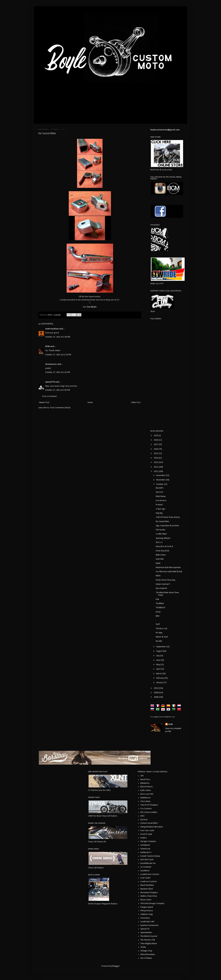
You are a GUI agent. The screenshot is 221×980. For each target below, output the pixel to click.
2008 (156, 697)
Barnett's (160, 488)
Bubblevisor (146, 798)
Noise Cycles (146, 900)
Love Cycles (145, 878)
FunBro (144, 838)
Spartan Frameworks (149, 925)
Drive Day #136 (162, 551)
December (161, 475)
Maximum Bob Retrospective (168, 568)
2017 (156, 445)
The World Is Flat (148, 940)
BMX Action (161, 555)
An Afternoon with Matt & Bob (169, 572)
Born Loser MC (147, 794)
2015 (156, 454)
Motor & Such (162, 637)
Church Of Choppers (149, 805)
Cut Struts (92, 307)
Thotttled (160, 604)
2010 (156, 688)
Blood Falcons (147, 787)
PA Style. (159, 633)
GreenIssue (145, 849)
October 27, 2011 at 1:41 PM (58, 372)
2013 (156, 462)
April (158, 669)
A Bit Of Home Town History (168, 517)
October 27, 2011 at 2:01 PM (58, 390)
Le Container (146, 867)
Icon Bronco (161, 501)
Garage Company (148, 841)
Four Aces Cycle (147, 831)
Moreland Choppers (149, 893)
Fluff (158, 624)
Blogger (116, 966)
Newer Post (44, 403)
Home (90, 403)
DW (157, 599)
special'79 (50, 382)
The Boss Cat (161, 629)
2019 (156, 436)
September (161, 647)
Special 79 (145, 929)
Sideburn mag (147, 914)
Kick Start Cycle (147, 860)
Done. (158, 612)
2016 (156, 449)
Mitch (158, 576)
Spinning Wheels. (163, 538)
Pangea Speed (147, 907)
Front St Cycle (146, 834)
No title (159, 641)
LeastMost (145, 871)
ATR (142, 776)
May (158, 665)
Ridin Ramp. (161, 496)
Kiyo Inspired (161, 588)
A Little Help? (161, 534)
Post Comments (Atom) (60, 408)
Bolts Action (146, 790)
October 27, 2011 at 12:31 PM (58, 355)
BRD (158, 616)
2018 (156, 440)
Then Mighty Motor (149, 944)
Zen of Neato (146, 958)
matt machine (52, 329)
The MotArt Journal (149, 936)
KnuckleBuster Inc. (148, 863)
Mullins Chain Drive (149, 896)
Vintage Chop (146, 951)
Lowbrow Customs (149, 882)
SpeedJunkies (146, 933)
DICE (142, 816)
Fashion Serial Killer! (149, 823)
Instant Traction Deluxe (150, 856)
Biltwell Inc (145, 783)
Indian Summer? (163, 584)
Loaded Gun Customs (150, 874)
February (160, 678)
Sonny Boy (145, 918)
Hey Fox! (159, 492)
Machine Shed (147, 889)
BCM (47, 346)
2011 (156, 471)
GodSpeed (145, 845)
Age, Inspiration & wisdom (167, 526)
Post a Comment (49, 396)
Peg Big (159, 513)
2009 (156, 693)
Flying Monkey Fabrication (152, 827)
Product (159, 505)
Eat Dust (144, 820)
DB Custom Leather (149, 812)
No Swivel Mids (162, 522)
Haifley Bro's (146, 852)
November (161, 480)
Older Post (136, 403)
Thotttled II (160, 608)
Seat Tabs (160, 559)
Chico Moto (145, 801)
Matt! (158, 563)
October (160, 484)
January (160, 683)
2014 (156, 458)
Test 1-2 (159, 542)
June (158, 660)
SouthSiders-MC (147, 922)
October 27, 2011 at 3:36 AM (58, 337)
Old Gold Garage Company (152, 903)
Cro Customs (146, 809)
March (159, 674)
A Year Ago (161, 509)
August (160, 651)
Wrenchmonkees (148, 954)
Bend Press (145, 780)
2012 (156, 467)
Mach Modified (147, 885)
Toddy (143, 947)
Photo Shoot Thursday (166, 580)
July (158, 656)
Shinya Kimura (147, 911)
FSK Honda (160, 530)
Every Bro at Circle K (164, 547)
